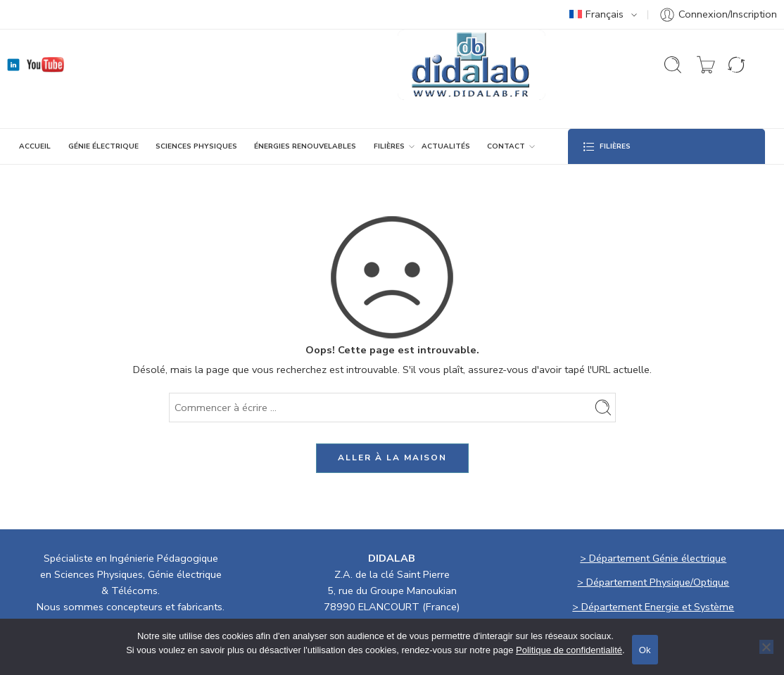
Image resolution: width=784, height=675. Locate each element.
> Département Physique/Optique (653, 582)
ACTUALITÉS (446, 146)
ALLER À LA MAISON (392, 458)
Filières (389, 146)
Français (596, 14)
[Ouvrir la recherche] (673, 65)
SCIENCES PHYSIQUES (196, 146)
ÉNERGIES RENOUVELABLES (305, 146)
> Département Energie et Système (653, 607)
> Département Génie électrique (653, 558)
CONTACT (506, 146)
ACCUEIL (35, 146)
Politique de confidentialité (569, 650)
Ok (645, 650)
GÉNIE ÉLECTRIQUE (103, 146)
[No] (766, 647)
